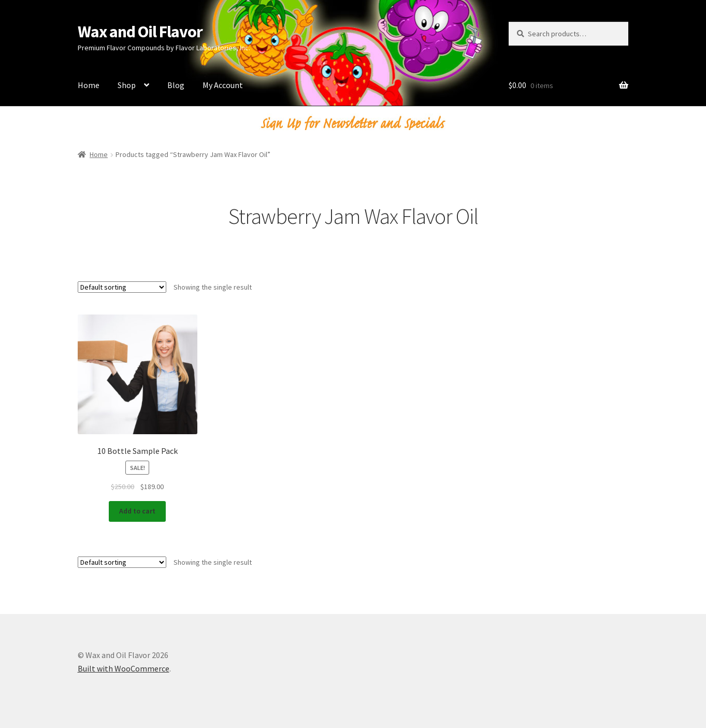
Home (89, 85)
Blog (176, 85)
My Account (223, 85)
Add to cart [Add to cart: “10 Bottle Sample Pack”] (137, 511)
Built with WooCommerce (124, 668)
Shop (127, 85)
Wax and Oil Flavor (140, 32)
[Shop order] (122, 287)
